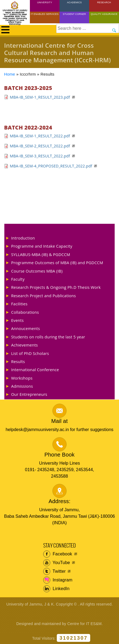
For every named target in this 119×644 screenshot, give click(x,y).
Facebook (58, 554)
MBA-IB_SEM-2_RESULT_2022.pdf (40, 146)
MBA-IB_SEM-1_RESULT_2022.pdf (40, 136)
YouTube (57, 563)
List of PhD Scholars (30, 353)
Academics (74, 2)
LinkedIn (56, 589)
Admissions (22, 386)
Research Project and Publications (43, 296)
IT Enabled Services (45, 14)
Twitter (54, 571)
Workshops (22, 378)
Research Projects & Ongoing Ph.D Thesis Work (56, 287)
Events (17, 320)
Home (10, 74)
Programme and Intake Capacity (42, 246)
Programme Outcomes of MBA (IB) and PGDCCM (57, 263)
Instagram (58, 580)
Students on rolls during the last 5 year (48, 337)
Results (18, 361)
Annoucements (26, 328)
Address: (60, 501)
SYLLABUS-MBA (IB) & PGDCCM (41, 254)
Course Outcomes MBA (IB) (37, 271)
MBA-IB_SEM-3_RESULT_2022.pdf (40, 156)
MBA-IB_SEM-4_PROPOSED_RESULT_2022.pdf (51, 166)
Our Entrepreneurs (29, 394)
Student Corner (74, 14)
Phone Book (60, 455)
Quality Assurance (104, 14)
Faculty (18, 279)
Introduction (23, 238)
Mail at (59, 421)
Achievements (24, 345)
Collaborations (25, 312)
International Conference (35, 370)
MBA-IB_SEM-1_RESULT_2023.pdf (40, 97)
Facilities (19, 304)
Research (104, 2)
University (45, 2)
